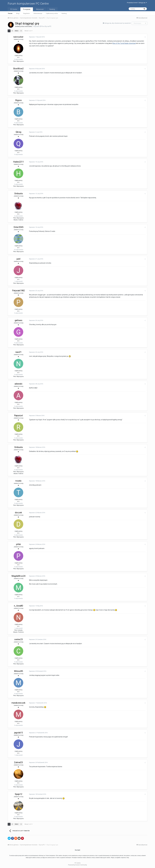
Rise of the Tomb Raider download (124, 43)
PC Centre (14, 9)
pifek (18, 544)
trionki (18, 481)
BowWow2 (18, 69)
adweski (18, 384)
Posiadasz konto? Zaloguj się (137, 3)
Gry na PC (48, 26)
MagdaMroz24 (18, 576)
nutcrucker (28, 26)
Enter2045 (18, 227)
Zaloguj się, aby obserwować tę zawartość (118, 23)
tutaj (128, 858)
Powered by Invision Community (77, 865)
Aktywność (40, 9)
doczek (18, 513)
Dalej (17, 31)
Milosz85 (18, 671)
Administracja (38, 13)
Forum (10, 13)
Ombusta (18, 193)
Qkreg (18, 132)
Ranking (64, 13)
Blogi (18, 13)
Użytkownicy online (52, 13)
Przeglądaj (27, 9)
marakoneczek (18, 703)
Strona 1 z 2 (28, 31)
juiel (18, 259)
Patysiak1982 (18, 291)
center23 (18, 639)
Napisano (37, 37)
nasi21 (18, 352)
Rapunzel (18, 415)
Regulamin (26, 13)
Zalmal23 (18, 762)
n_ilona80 (18, 606)
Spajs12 (18, 794)
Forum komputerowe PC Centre (28, 4)
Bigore (18, 100)
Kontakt (78, 850)
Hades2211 (18, 162)
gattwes (18, 320)
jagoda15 (18, 733)
